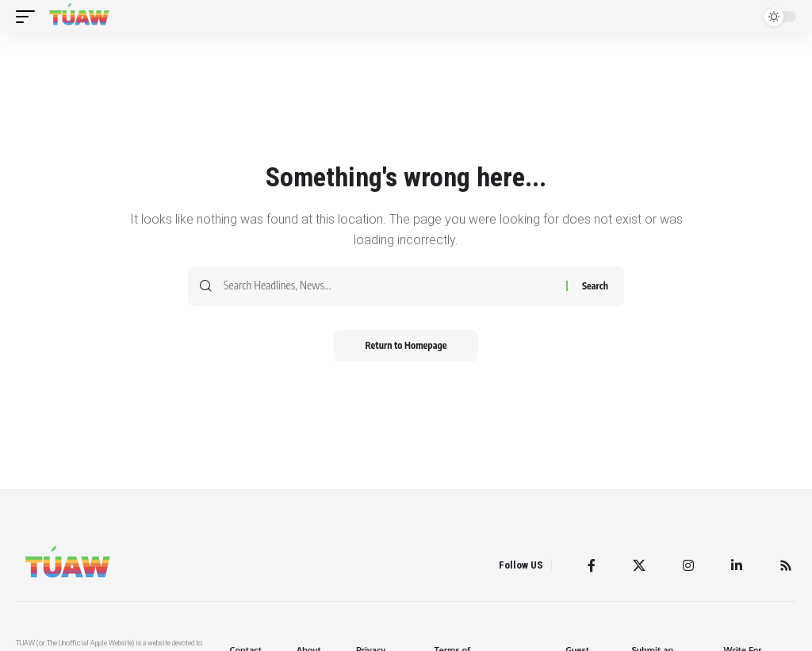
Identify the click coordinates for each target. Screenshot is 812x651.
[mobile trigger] (29, 17)
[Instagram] (688, 565)
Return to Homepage (406, 345)
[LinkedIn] (737, 565)
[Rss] (786, 565)
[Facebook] (592, 565)
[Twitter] (639, 565)
